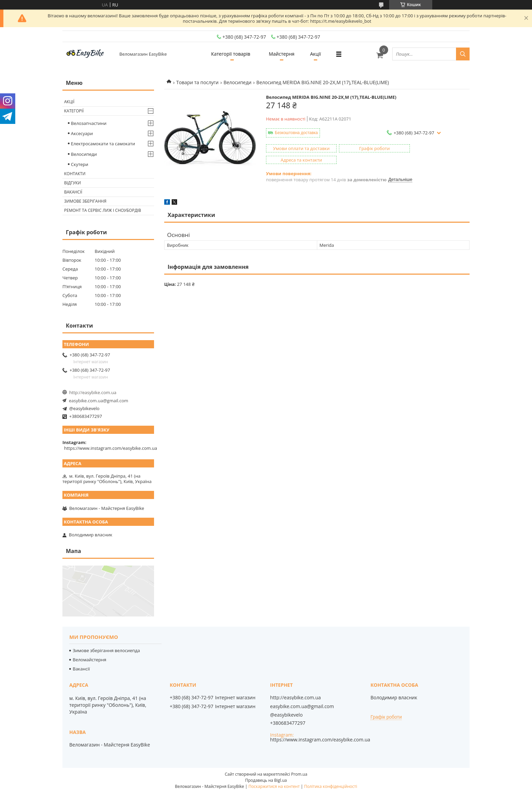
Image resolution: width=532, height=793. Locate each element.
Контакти (75, 174)
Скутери (80, 164)
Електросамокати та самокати (103, 144)
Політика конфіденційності (330, 786)
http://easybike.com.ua (93, 392)
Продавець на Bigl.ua (266, 780)
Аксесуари (82, 133)
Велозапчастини (89, 123)
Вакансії (73, 192)
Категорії (74, 111)
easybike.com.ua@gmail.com (99, 401)
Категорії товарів (229, 54)
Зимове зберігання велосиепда (106, 650)
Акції (317, 54)
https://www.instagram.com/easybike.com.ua (111, 448)
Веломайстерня (89, 660)
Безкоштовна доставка (296, 133)
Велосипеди (237, 82)
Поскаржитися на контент (274, 786)
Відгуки (72, 183)
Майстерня (282, 54)
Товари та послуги (197, 82)
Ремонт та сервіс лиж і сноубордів (103, 210)
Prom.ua (299, 774)
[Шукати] (463, 54)
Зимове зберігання (85, 201)
